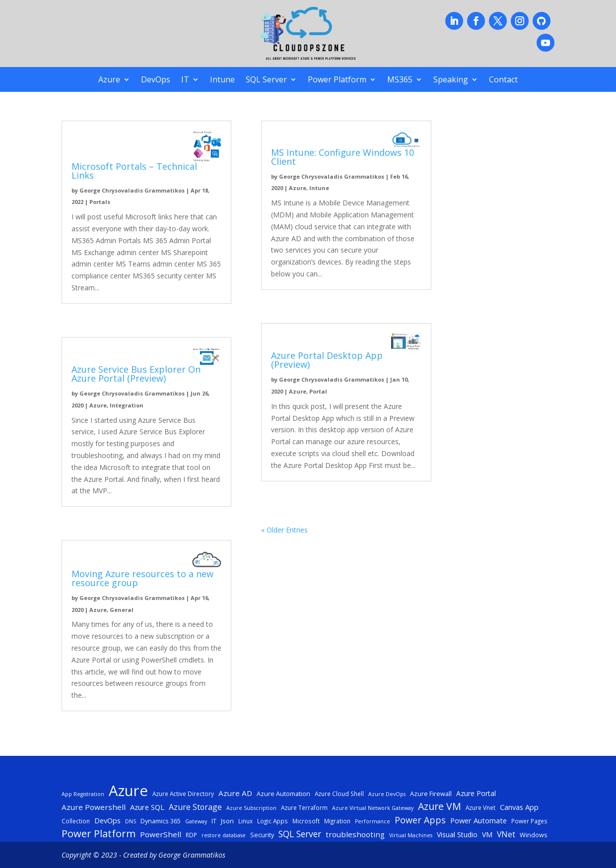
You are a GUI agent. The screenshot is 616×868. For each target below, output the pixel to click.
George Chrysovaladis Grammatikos (132, 190)
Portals (100, 202)
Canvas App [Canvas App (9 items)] (519, 807)
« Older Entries (284, 530)
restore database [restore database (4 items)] (224, 835)
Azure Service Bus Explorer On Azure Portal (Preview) (136, 374)
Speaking (451, 80)
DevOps (156, 80)
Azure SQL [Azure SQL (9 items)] (147, 807)
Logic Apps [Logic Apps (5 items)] (273, 821)
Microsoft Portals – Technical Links (134, 171)
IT (185, 80)
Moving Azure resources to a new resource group (142, 578)
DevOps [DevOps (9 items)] (107, 820)
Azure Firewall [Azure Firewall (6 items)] (431, 794)
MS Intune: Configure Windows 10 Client (342, 157)
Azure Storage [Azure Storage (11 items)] (195, 807)
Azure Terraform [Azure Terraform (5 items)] (304, 807)
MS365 (400, 80)
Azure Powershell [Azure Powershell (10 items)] (94, 807)
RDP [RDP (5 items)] (191, 835)
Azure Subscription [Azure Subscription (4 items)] (251, 808)
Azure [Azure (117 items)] (128, 791)
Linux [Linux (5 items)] (245, 821)
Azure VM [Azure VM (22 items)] (440, 806)
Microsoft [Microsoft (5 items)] (306, 821)
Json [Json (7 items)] (227, 821)
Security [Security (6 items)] (262, 835)
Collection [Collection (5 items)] (76, 821)
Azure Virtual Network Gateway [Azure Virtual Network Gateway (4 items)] (373, 808)
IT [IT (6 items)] (214, 821)
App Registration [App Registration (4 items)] (83, 794)
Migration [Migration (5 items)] (337, 821)
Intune (222, 80)
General (122, 610)
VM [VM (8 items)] (487, 835)
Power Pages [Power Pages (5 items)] (529, 821)
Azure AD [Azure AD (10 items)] (235, 793)
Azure (109, 80)
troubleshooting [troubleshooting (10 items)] (355, 834)
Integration (127, 405)
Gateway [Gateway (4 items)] (196, 821)
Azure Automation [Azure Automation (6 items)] (283, 794)
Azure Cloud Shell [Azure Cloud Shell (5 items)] (339, 794)
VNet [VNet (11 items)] (506, 834)
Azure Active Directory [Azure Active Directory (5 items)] (183, 794)
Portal (318, 391)
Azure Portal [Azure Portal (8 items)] (476, 793)
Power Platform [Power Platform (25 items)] (99, 834)
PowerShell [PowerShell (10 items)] (161, 834)
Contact (503, 80)
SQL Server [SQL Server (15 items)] (300, 834)
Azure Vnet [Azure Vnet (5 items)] (480, 807)
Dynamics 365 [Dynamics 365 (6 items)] (161, 821)
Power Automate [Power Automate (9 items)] (479, 820)
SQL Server (266, 80)
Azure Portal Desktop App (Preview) (327, 360)
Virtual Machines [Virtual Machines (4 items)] (411, 835)
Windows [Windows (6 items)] (534, 835)
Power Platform (337, 80)
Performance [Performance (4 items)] (373, 821)
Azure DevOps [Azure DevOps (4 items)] (387, 794)
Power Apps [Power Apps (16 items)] (420, 820)
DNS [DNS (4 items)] (131, 821)
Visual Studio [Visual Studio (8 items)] (457, 835)
